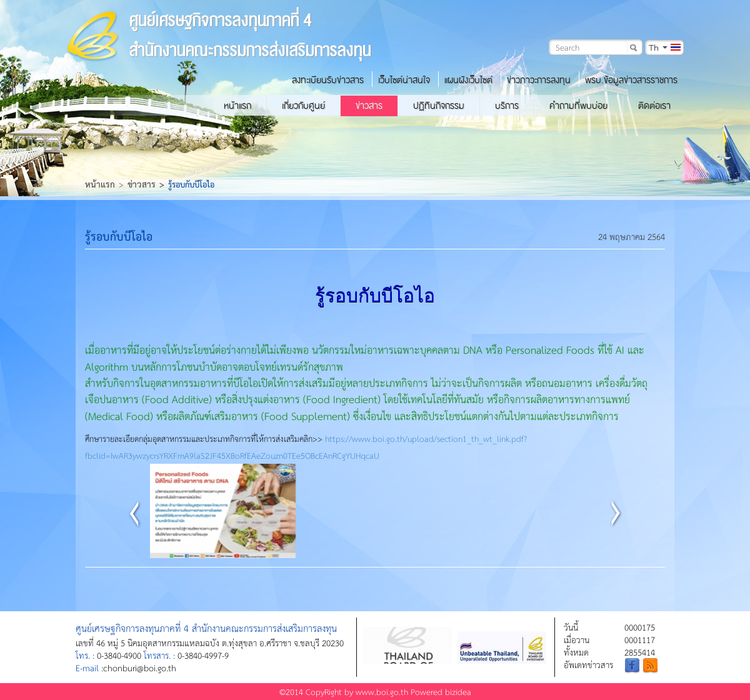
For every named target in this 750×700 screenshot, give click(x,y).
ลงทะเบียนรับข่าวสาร (328, 80)
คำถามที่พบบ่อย (578, 106)
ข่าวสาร (369, 106)
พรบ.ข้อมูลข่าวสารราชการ (631, 80)
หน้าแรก (237, 106)
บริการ (507, 106)
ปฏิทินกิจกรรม (439, 106)
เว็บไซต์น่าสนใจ (404, 80)
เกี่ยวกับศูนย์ (303, 106)
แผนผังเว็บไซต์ (468, 80)
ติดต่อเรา (654, 106)
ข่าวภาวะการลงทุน (539, 80)
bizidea (458, 692)
